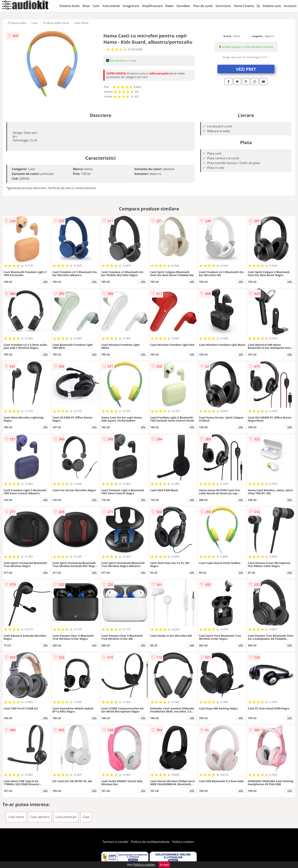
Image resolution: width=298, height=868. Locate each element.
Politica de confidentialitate (150, 842)
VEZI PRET (246, 69)
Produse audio (17, 23)
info (45, 281)
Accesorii (290, 6)
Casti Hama (81, 23)
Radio (170, 6)
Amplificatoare (152, 6)
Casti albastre (40, 817)
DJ (258, 6)
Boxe (86, 6)
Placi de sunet (203, 6)
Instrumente (111, 6)
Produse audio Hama (56, 23)
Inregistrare (131, 6)
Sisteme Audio (70, 6)
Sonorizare (223, 6)
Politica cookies (183, 842)
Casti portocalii (66, 817)
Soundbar (183, 6)
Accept (164, 865)
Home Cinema (244, 6)
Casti (96, 6)
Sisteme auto (272, 6)
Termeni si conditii (115, 842)
